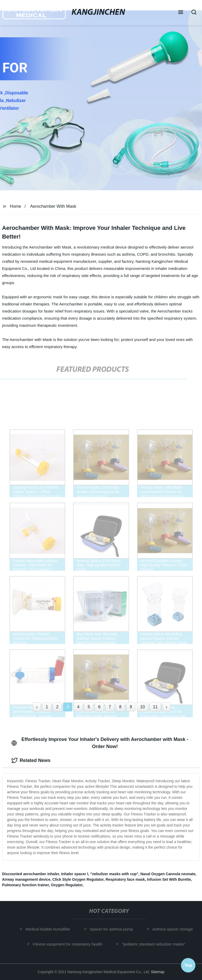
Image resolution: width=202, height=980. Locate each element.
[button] (181, 13)
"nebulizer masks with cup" (114, 874)
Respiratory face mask (125, 879)
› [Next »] (166, 707)
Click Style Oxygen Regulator (78, 879)
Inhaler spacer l (75, 874)
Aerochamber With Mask (53, 206)
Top (188, 964)
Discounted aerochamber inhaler (31, 874)
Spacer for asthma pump (113, 929)
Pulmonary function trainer (26, 885)
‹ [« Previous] (37, 707)
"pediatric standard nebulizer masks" (155, 944)
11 (155, 707)
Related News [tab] (31, 760)
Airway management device (26, 879)
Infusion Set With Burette (169, 879)
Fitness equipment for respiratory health (69, 944)
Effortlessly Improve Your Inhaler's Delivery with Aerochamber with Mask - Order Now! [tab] (100, 743)
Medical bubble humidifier (49, 929)
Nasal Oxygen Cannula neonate (168, 874)
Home (16, 206)
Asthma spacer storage (174, 929)
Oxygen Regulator (67, 885)
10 (143, 707)
